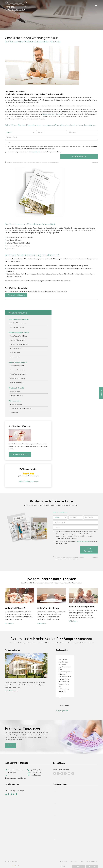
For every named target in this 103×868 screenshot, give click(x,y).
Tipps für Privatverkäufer (18, 339)
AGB (82, 857)
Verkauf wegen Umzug (17, 377)
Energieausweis (15, 356)
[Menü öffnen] (96, 6)
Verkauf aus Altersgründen (18, 373)
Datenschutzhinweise (35, 152)
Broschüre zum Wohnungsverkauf (21, 407)
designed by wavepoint (11, 857)
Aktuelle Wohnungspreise (18, 322)
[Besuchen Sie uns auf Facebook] (55, 769)
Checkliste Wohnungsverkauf (19, 343)
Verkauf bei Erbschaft (17, 364)
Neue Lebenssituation (17, 381)
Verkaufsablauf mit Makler (18, 335)
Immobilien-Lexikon (16, 403)
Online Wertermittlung (17, 326)
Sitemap (63, 862)
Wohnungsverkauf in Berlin (51, 114)
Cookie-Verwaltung (92, 857)
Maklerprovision (15, 352)
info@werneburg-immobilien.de (16, 774)
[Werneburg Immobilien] (16, 7)
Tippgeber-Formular (16, 394)
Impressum (63, 857)
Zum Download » (79, 156)
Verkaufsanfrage (15, 390)
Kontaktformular (36, 771)
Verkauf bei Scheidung (17, 369)
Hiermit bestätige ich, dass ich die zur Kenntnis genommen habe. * (33, 152)
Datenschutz (74, 857)
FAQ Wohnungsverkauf (17, 347)
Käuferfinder (14, 411)
